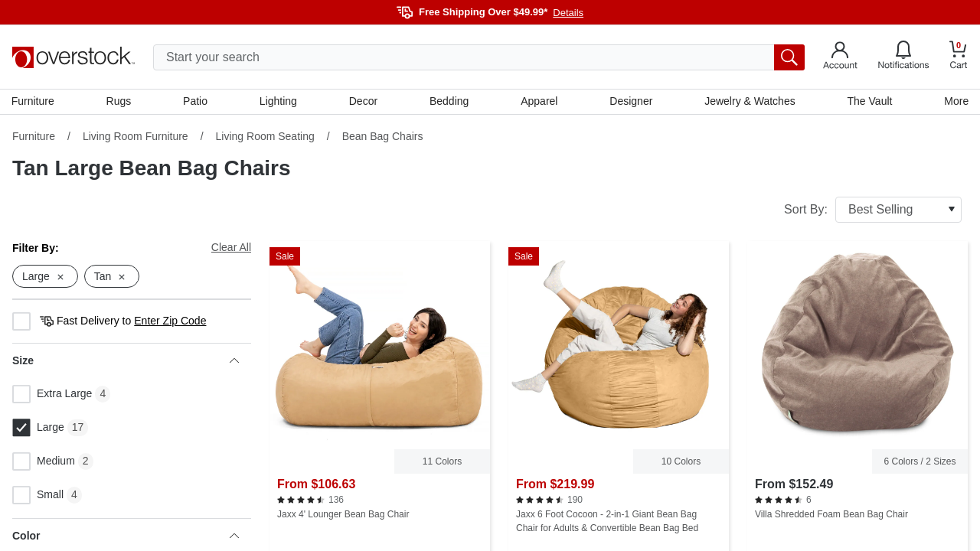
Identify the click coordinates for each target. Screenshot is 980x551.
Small (38, 497)
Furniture (34, 102)
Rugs (120, 102)
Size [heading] (126, 362)
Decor (363, 102)
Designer (631, 102)
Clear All (231, 248)
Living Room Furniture (136, 137)
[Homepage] (73, 57)
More (955, 102)
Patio (196, 102)
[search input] (479, 57)
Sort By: (873, 210)
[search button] (789, 57)
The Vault (869, 102)
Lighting (278, 102)
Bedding (449, 102)
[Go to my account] (840, 57)
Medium (44, 463)
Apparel (539, 102)
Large (38, 429)
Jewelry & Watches (749, 102)
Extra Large (52, 396)
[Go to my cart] (959, 57)
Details (568, 13)
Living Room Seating (265, 137)
